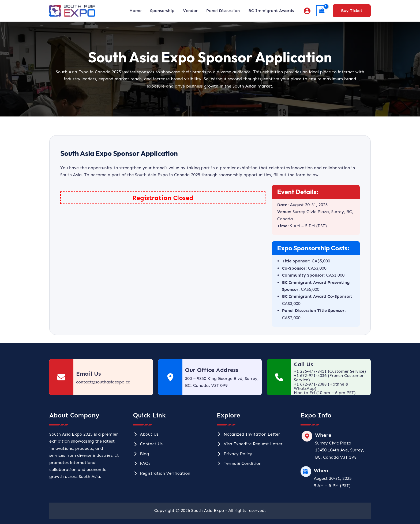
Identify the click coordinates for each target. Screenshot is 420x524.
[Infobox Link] (101, 377)
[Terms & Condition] (239, 463)
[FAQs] (142, 463)
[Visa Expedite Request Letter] (250, 444)
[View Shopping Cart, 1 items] (322, 11)
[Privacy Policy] (234, 454)
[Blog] (141, 454)
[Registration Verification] (162, 473)
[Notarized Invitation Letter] (248, 434)
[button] (352, 11)
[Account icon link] (307, 11)
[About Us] (146, 434)
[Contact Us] (148, 444)
